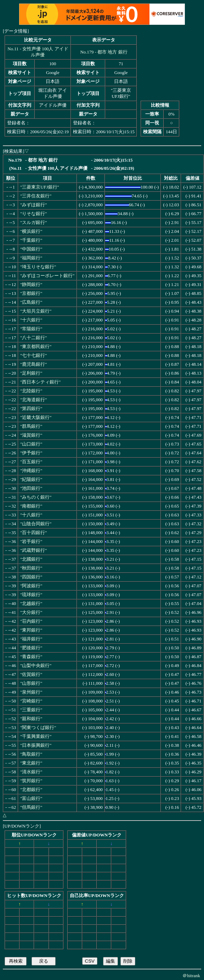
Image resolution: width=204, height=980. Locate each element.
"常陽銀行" (31, 329)
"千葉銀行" (31, 240)
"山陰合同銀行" (36, 524)
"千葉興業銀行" (36, 737)
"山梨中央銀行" (36, 666)
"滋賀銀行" (31, 435)
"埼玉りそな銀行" (38, 267)
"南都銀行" (31, 506)
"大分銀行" (31, 612)
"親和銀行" (31, 719)
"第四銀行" (31, 409)
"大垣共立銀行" (36, 311)
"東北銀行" (31, 763)
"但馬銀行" (31, 807)
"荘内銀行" (31, 621)
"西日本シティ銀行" (40, 382)
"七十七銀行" (33, 355)
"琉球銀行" (31, 595)
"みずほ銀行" (33, 205)
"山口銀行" (31, 444)
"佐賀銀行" (31, 674)
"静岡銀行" (31, 285)
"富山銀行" (31, 799)
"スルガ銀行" (33, 223)
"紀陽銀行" (31, 480)
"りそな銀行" (33, 214)
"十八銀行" (31, 515)
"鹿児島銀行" (33, 364)
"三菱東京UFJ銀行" (40, 187)
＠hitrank (191, 976)
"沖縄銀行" (31, 471)
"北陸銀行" (31, 391)
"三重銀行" (31, 710)
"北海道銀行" (33, 400)
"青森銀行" (31, 657)
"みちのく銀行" (36, 497)
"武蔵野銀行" (33, 550)
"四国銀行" (31, 577)
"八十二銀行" (33, 338)
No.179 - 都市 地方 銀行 (104, 52)
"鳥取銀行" (31, 754)
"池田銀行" (31, 488)
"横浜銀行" (31, 231)
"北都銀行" (31, 790)
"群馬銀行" (31, 426)
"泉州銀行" (31, 692)
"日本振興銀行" (36, 745)
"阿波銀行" (31, 586)
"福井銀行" (31, 639)
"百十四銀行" (33, 533)
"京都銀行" (31, 293)
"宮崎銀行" (31, 701)
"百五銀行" (31, 462)
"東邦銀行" (31, 630)
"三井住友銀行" (36, 196)
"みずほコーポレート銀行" (47, 276)
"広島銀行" (31, 302)
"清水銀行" (31, 772)
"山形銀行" (31, 683)
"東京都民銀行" (36, 347)
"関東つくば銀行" (38, 728)
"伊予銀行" (31, 453)
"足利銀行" (31, 373)
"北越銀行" (31, 604)
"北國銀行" (31, 559)
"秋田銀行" (31, 568)
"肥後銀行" (31, 648)
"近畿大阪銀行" (36, 418)
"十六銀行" (31, 320)
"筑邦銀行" (31, 781)
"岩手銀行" (31, 542)
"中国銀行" (31, 249)
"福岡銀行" (31, 258)
